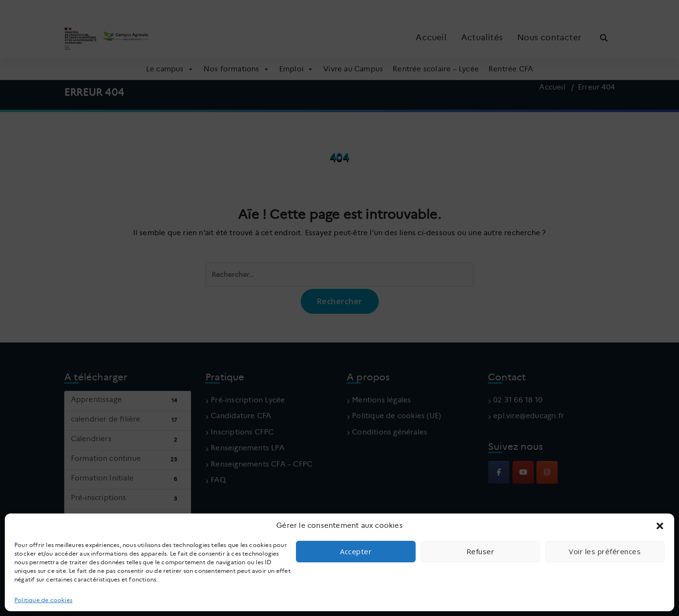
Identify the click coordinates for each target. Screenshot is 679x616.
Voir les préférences (605, 551)
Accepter (356, 551)
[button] (660, 526)
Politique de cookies (43, 600)
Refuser (481, 551)
